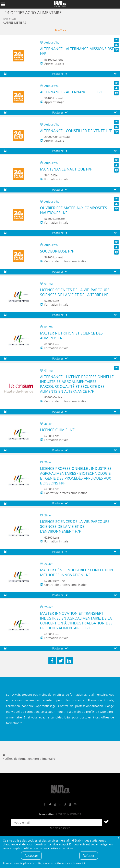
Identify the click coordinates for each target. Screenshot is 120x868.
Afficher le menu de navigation (3, 4)
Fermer (119, 838)
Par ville (9, 19)
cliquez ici (78, 863)
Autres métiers (14, 22)
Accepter (31, 856)
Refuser (89, 856)
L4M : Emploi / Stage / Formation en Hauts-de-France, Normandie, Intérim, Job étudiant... (60, 4)
